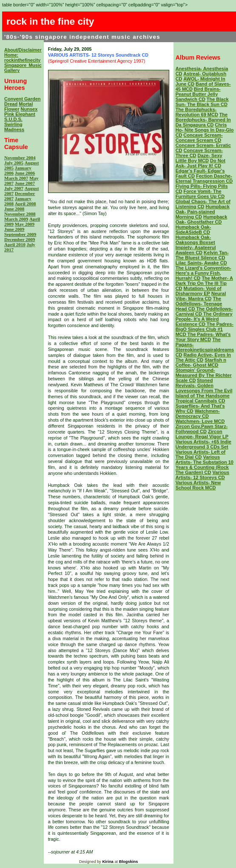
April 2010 (15, 244)
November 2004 (20, 158)
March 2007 (16, 178)
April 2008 (26, 204)
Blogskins (129, 862)
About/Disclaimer (23, 50)
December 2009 (20, 239)
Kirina (108, 862)
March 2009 (16, 219)
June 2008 (14, 209)
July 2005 (14, 163)
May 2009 (25, 224)
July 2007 (14, 188)
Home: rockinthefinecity (22, 57)
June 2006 (25, 173)
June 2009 (14, 229)
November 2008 (20, 214)
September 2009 (20, 234)
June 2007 (25, 183)
